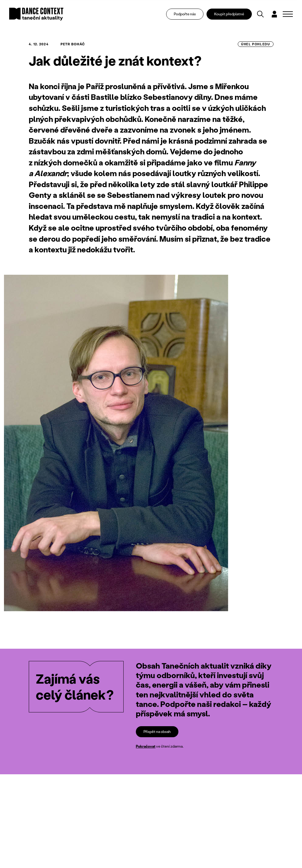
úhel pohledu (255, 44)
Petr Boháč (73, 44)
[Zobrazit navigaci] (288, 14)
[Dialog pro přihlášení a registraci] (274, 14)
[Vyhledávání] (260, 14)
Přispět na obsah (157, 732)
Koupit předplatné (229, 14)
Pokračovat (146, 746)
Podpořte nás (185, 14)
